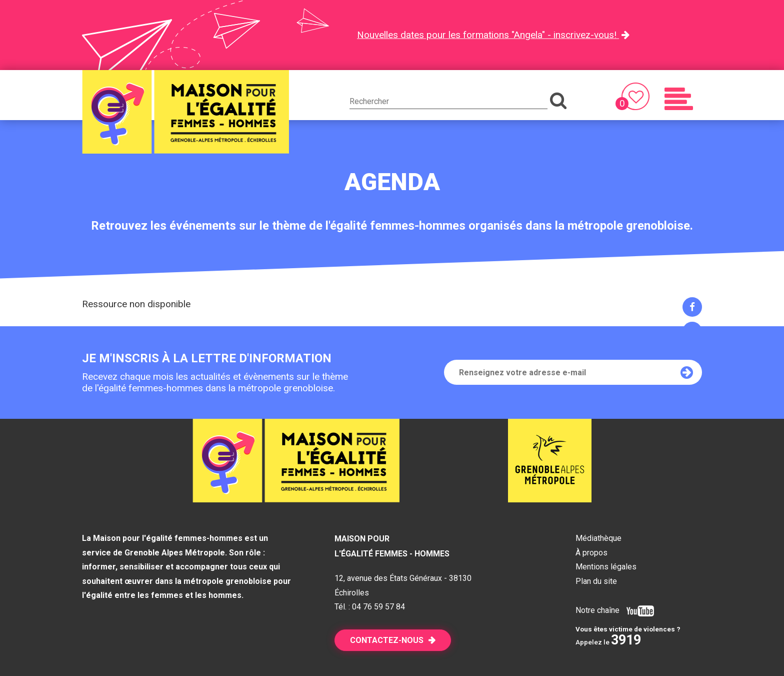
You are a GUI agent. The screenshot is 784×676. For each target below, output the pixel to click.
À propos (591, 553)
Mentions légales (606, 567)
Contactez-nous (387, 640)
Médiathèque (598, 538)
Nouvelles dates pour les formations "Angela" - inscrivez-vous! (488, 35)
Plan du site (596, 581)
